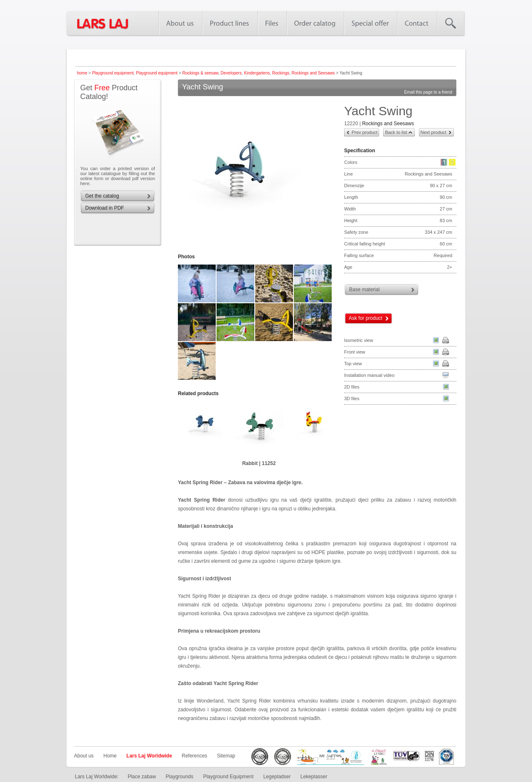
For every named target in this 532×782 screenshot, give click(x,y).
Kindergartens (257, 73)
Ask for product (366, 318)
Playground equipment (113, 73)
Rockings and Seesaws (313, 73)
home (82, 73)
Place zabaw (142, 777)
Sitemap (226, 756)
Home (110, 756)
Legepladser (277, 777)
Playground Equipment (228, 777)
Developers (231, 73)
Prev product (365, 132)
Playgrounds (180, 777)
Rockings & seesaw (201, 73)
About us (84, 756)
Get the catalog (102, 196)
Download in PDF (105, 208)
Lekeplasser (314, 777)
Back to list (396, 132)
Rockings (281, 73)
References (194, 756)
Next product (433, 132)
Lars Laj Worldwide (149, 756)
